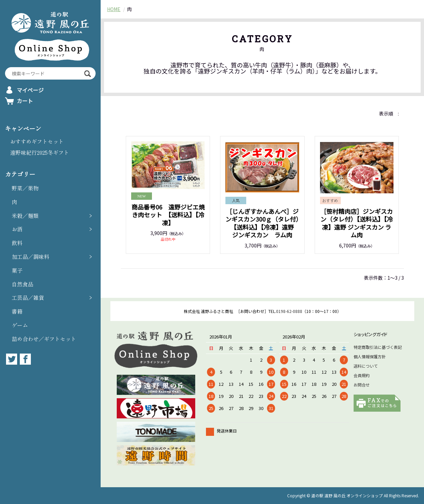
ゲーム (20, 325)
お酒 (17, 229)
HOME (114, 9)
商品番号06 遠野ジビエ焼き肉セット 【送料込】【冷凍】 (168, 215)
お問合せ (362, 385)
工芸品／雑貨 (28, 297)
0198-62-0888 (289, 311)
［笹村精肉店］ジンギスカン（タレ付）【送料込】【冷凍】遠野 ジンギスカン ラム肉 (357, 223)
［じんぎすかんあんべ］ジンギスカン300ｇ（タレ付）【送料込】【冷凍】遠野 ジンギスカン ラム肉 (263, 223)
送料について (366, 366)
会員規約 (362, 375)
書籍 (17, 311)
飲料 (17, 243)
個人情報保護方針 (370, 356)
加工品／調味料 (31, 257)
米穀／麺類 (25, 216)
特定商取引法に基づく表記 (378, 347)
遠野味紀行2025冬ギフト (40, 152)
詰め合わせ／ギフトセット (44, 339)
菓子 (17, 270)
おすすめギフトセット (37, 141)
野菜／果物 (25, 188)
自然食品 (22, 284)
